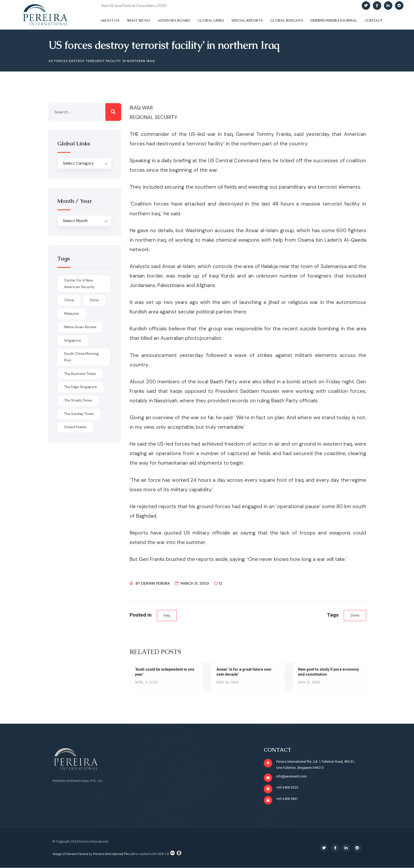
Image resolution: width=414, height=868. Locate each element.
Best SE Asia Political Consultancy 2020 (134, 6)
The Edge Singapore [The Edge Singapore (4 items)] (81, 387)
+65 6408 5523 (287, 788)
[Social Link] (366, 6)
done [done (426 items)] (94, 300)
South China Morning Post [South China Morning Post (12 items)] (81, 357)
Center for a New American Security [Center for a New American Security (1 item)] (79, 284)
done (355, 615)
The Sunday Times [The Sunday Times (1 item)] (79, 414)
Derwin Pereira (156, 583)
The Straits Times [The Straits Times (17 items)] (78, 400)
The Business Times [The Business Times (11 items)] (80, 374)
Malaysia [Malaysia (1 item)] (71, 314)
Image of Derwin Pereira (70, 855)
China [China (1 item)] (69, 300)
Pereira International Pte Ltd (114, 855)
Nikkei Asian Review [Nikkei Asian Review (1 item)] (80, 327)
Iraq (167, 615)
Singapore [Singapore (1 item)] (73, 340)
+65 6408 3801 (287, 799)
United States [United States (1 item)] (75, 427)
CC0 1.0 (170, 853)
